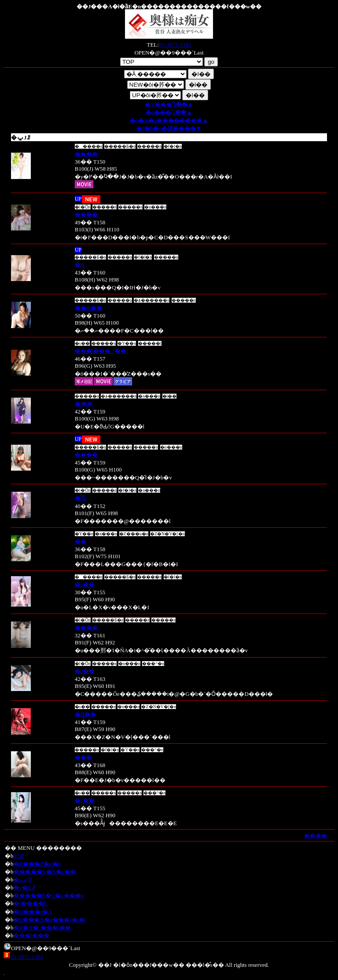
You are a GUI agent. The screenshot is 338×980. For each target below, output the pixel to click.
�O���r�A (33, 912)
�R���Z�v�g (37, 864)
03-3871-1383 (175, 45)
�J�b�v (169, 128)
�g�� (169, 112)
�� (81, 541)
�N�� (169, 104)
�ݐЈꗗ (23, 879)
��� (83, 757)
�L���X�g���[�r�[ (50, 920)
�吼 (81, 498)
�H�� (85, 714)
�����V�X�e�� (45, 872)
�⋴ (80, 265)
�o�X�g (169, 120)
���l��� (32, 935)
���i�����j (101, 351)
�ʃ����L (31, 903)
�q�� (85, 671)
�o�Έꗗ (25, 887)
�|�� (84, 404)
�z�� (85, 584)
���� (86, 154)
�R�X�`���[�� (42, 927)
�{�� (85, 800)
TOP (19, 856)
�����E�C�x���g (49, 895)
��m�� (88, 308)
